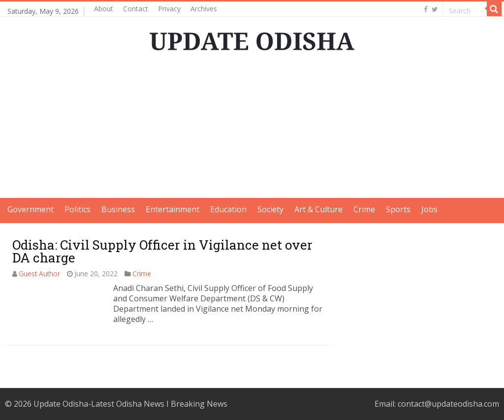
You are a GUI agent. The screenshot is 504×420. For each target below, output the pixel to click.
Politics (78, 209)
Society (270, 209)
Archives (204, 9)
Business (118, 209)
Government (31, 209)
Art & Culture (318, 209)
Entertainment (173, 209)
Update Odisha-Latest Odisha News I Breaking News (130, 404)
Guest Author (39, 274)
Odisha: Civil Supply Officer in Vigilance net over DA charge (162, 251)
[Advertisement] (252, 129)
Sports (398, 209)
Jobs (429, 209)
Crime (364, 209)
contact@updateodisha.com (448, 404)
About (104, 9)
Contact (136, 9)
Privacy (169, 9)
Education (228, 209)
